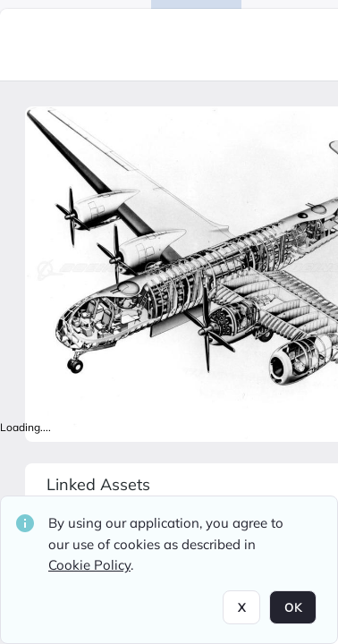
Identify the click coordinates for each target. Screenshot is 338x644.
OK (293, 607)
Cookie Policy (89, 565)
